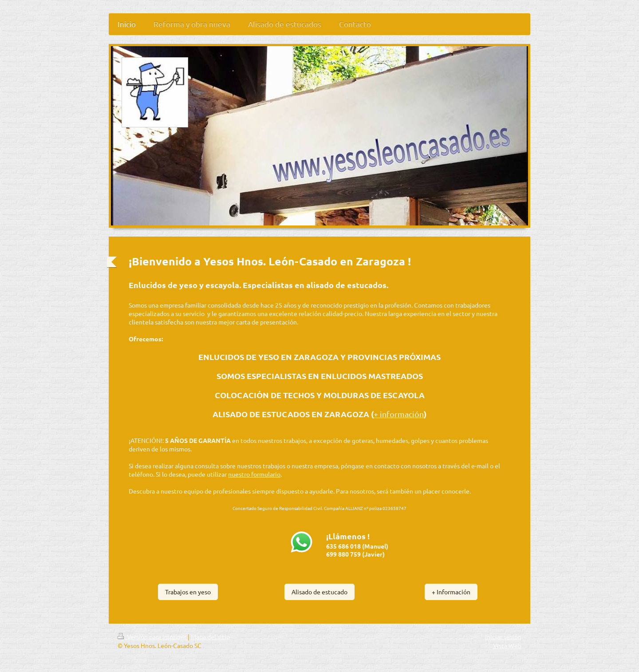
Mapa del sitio (210, 636)
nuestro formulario (254, 474)
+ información (399, 414)
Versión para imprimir (153, 636)
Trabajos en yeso (188, 592)
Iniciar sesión (503, 636)
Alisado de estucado (319, 592)
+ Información (451, 592)
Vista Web (507, 645)
